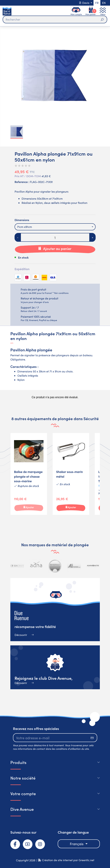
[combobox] (55, 227)
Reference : (22, 182)
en (104, 3)
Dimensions (22, 220)
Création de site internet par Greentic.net (68, 860)
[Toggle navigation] (103, 11)
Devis (84, 3)
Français (77, 844)
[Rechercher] (55, 19)
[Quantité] (55, 237)
